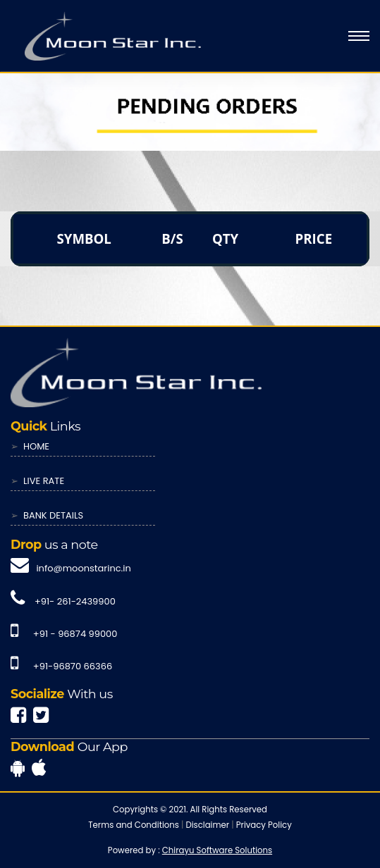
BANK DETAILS (53, 515)
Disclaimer (207, 825)
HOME (36, 446)
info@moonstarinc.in (83, 568)
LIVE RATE (44, 481)
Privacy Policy (264, 825)
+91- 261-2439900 (75, 601)
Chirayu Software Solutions (217, 850)
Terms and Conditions (134, 825)
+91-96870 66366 (73, 666)
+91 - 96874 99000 (75, 634)
